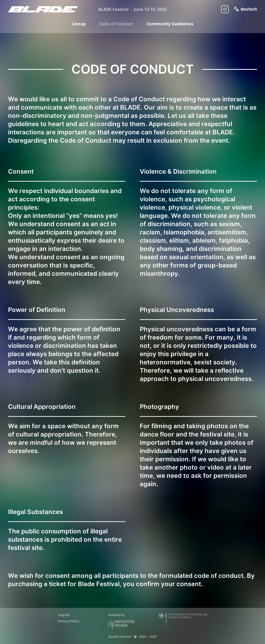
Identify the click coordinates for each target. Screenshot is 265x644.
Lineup (79, 24)
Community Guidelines (170, 24)
